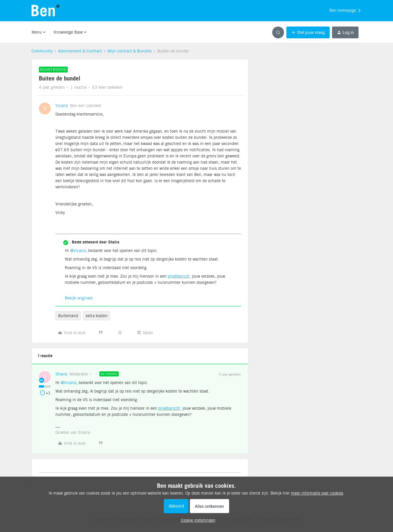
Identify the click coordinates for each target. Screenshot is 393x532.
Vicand (62, 106)
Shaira (61, 374)
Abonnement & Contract (80, 51)
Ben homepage (345, 11)
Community (42, 51)
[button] (308, 32)
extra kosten (97, 316)
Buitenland (68, 316)
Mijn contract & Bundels (130, 51)
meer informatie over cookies (317, 493)
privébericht (179, 276)
